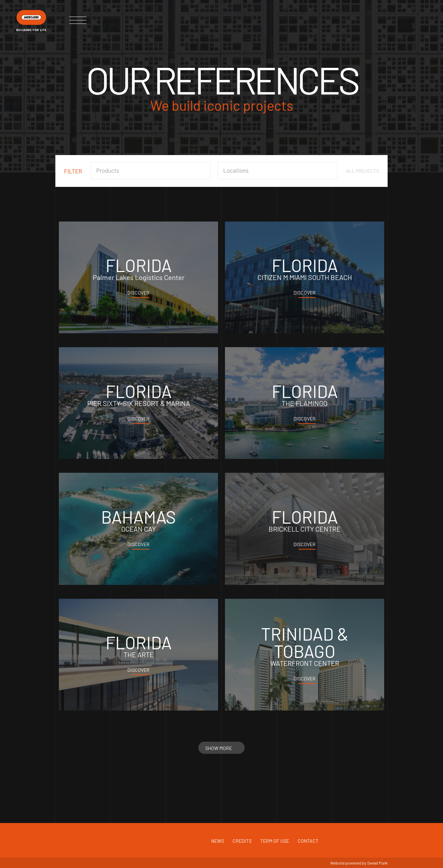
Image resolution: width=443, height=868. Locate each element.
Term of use (275, 841)
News (218, 841)
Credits (242, 841)
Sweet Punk (377, 863)
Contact (308, 841)
